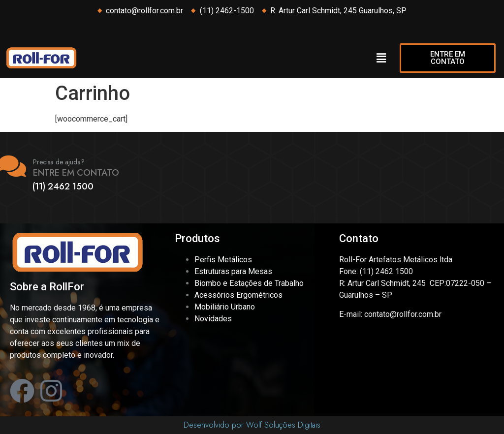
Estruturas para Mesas (233, 271)
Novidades (213, 319)
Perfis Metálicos (223, 260)
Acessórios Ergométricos (238, 295)
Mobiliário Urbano (225, 307)
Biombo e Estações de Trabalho (249, 283)
